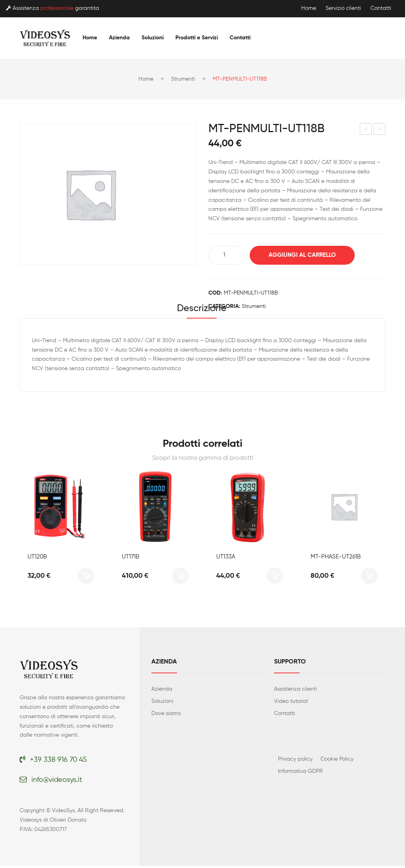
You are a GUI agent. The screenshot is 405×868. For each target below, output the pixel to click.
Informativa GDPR (300, 773)
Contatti (381, 8)
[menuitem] (90, 38)
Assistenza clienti (295, 691)
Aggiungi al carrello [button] (86, 578)
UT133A (226, 559)
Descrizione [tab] (202, 310)
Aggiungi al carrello (307, 255)
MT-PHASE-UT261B (336, 559)
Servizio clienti (343, 8)
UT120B (37, 559)
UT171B (131, 559)
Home (309, 8)
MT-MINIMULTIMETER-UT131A (380, 130)
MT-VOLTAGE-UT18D (366, 130)
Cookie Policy (337, 761)
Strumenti (183, 79)
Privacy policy (295, 761)
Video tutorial (291, 703)
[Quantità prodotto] (227, 255)
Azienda (162, 691)
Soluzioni (162, 703)
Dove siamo (166, 715)
